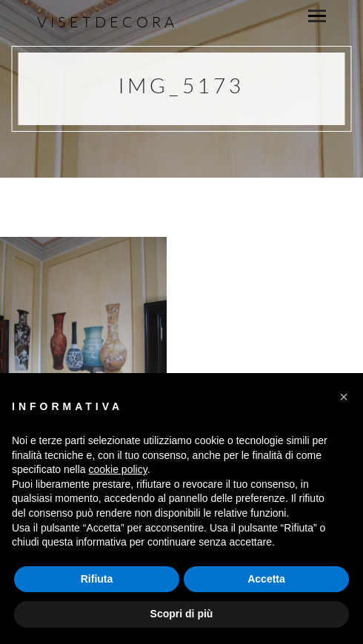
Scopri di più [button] (182, 614)
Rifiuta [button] (97, 579)
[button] (344, 397)
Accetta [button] (266, 579)
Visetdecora (107, 22)
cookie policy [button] (118, 469)
